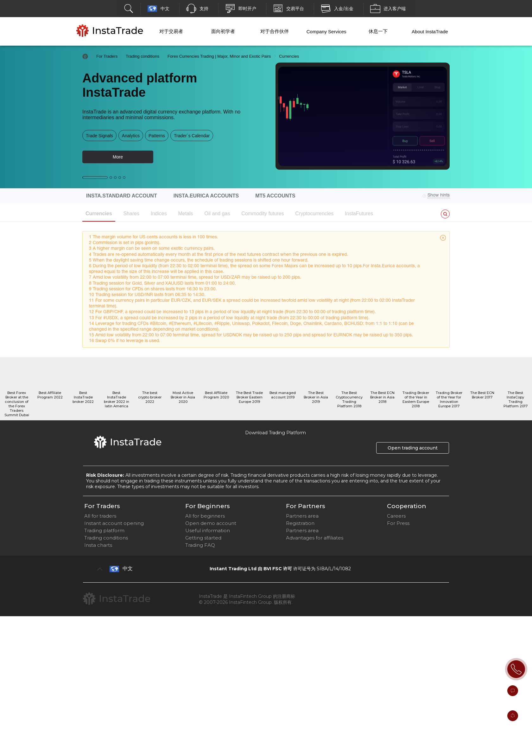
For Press (398, 523)
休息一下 (378, 31)
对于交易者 (171, 31)
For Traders (107, 56)
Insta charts (98, 545)
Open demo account (211, 523)
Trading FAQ (200, 545)
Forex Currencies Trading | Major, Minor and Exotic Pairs (219, 56)
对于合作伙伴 (275, 31)
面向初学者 (223, 31)
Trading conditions (142, 56)
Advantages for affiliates (315, 538)
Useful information (208, 530)
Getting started (203, 538)
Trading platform (104, 530)
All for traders (100, 516)
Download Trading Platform (275, 433)
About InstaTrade (430, 32)
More (118, 157)
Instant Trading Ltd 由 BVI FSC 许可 (251, 569)
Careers (396, 516)
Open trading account (413, 448)
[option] (266, 117)
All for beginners (205, 516)
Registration (300, 523)
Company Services (326, 32)
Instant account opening (114, 523)
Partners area (302, 516)
